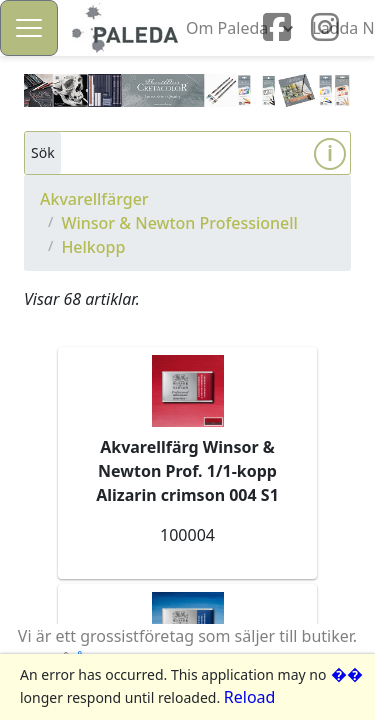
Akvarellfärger (94, 199)
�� (347, 674)
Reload (250, 697)
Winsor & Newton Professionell (179, 223)
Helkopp (93, 247)
